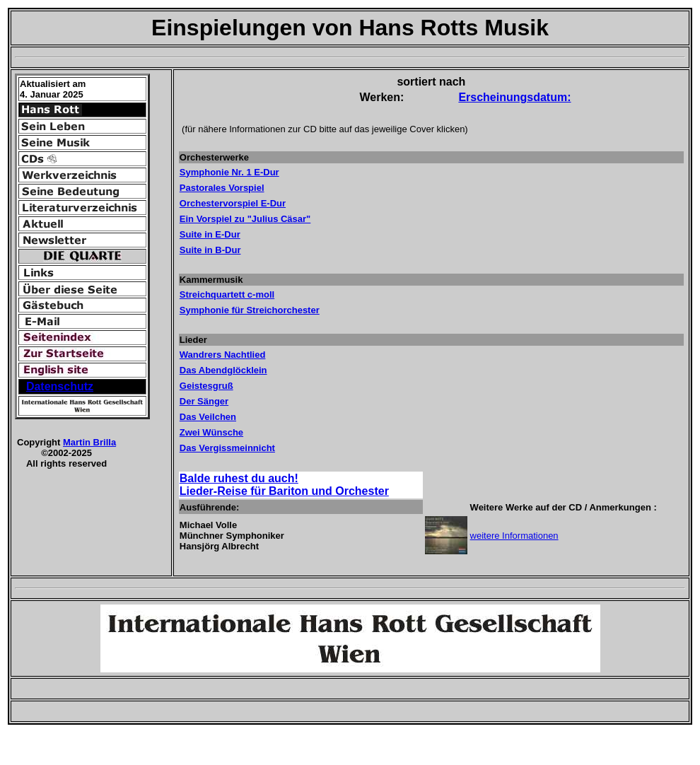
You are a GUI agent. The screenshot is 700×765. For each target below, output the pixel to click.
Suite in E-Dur (210, 234)
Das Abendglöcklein (223, 370)
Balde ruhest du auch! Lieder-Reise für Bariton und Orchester (284, 485)
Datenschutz (60, 386)
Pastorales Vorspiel (222, 188)
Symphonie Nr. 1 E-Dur (229, 172)
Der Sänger (204, 401)
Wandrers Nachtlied (223, 355)
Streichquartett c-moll (227, 294)
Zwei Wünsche (211, 432)
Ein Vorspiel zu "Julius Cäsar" (245, 219)
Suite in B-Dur (210, 250)
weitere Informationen (514, 536)
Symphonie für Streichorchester (250, 310)
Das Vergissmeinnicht (227, 448)
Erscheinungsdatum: (514, 97)
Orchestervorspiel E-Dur (233, 203)
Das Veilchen (208, 417)
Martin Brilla (89, 442)
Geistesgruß (206, 386)
